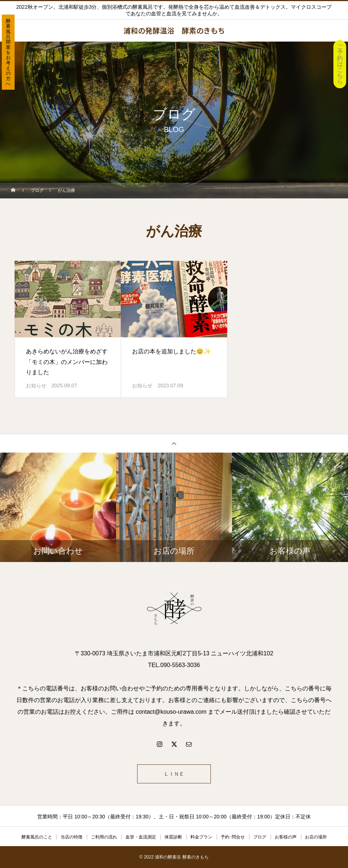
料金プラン (201, 837)
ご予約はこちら (340, 64)
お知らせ (36, 385)
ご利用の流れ (104, 837)
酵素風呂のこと (37, 837)
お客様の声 (286, 837)
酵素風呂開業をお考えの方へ (8, 52)
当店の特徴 (71, 837)
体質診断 (173, 837)
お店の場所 (316, 837)
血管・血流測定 (141, 837)
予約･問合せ (233, 837)
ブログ (260, 837)
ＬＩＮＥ (174, 774)
